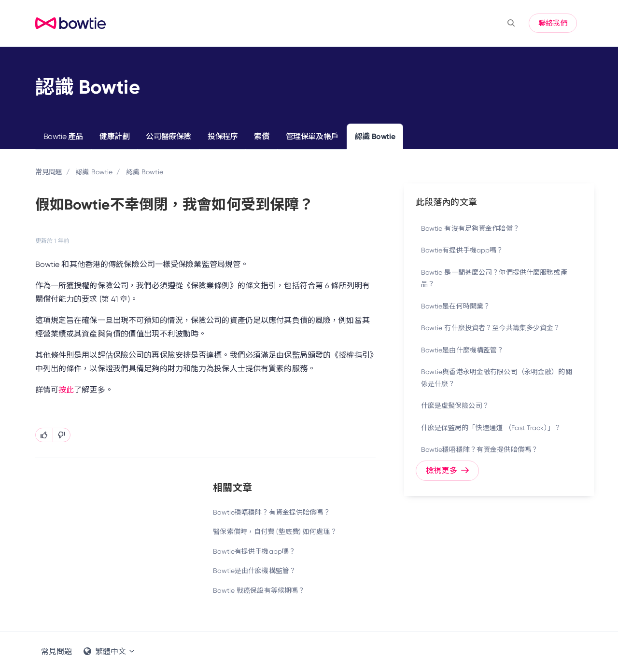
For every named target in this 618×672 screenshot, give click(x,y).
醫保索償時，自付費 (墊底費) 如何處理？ (275, 532)
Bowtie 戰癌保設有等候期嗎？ (259, 590)
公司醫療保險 (169, 136)
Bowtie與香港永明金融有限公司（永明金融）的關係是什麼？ (497, 378)
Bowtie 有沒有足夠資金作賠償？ (470, 228)
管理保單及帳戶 (312, 136)
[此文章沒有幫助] (62, 435)
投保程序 (223, 136)
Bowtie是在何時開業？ (456, 306)
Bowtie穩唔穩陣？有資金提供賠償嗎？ (271, 512)
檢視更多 (447, 470)
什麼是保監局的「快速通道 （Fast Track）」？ (491, 428)
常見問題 (49, 172)
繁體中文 (110, 651)
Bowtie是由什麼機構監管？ (254, 571)
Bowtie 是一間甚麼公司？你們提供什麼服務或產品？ (494, 278)
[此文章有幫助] (44, 435)
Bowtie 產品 (63, 136)
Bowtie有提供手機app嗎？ (254, 551)
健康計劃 (114, 136)
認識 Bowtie (375, 136)
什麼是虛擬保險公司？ (455, 406)
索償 (261, 136)
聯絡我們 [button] (553, 23)
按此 (66, 390)
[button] (511, 23)
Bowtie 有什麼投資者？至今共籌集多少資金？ (491, 328)
